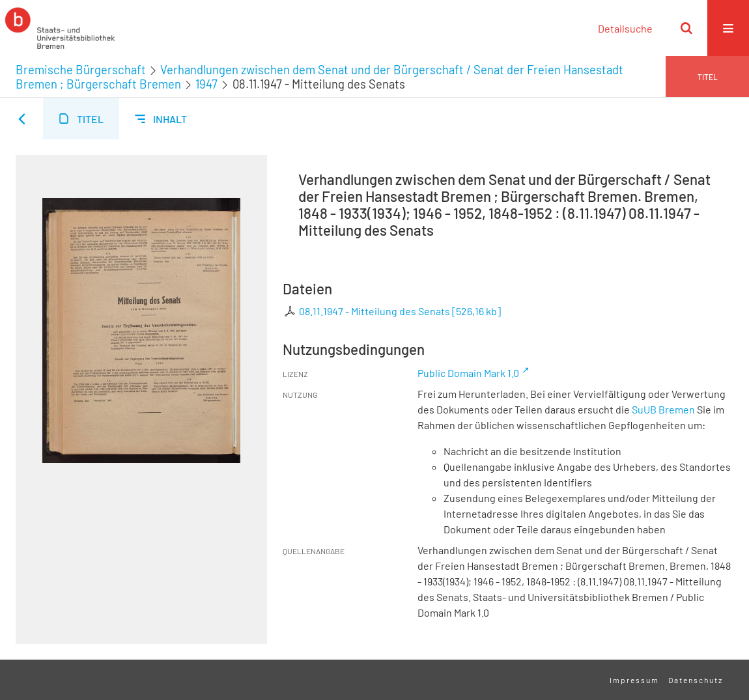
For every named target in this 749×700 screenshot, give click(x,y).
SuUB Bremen (663, 409)
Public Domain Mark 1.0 (468, 373)
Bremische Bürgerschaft (81, 70)
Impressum (634, 680)
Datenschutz (696, 680)
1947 (206, 84)
